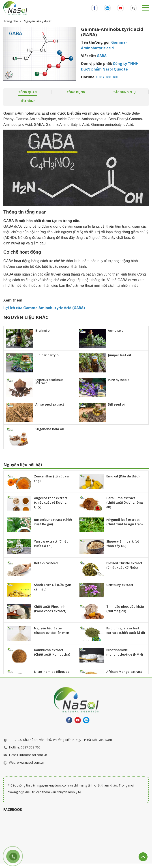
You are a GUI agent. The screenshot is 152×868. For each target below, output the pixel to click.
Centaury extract (120, 585)
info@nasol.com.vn (33, 755)
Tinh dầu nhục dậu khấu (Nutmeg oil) (125, 609)
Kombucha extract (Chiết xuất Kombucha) (52, 652)
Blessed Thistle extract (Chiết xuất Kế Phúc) (124, 565)
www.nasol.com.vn (31, 762)
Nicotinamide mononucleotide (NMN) (125, 652)
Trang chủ (11, 21)
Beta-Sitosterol (46, 563)
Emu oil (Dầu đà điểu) (123, 476)
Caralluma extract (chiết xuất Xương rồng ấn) (125, 502)
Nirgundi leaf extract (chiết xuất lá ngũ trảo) (124, 522)
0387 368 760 (31, 747)
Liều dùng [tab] (28, 101)
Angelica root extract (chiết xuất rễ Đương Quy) (51, 502)
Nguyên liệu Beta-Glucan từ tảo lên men (52, 630)
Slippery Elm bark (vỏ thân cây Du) (123, 544)
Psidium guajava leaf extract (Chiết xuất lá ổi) (126, 630)
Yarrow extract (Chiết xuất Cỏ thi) (51, 544)
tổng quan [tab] (28, 92)
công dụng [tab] (76, 92)
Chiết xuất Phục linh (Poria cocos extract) (50, 609)
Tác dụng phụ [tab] (124, 92)
